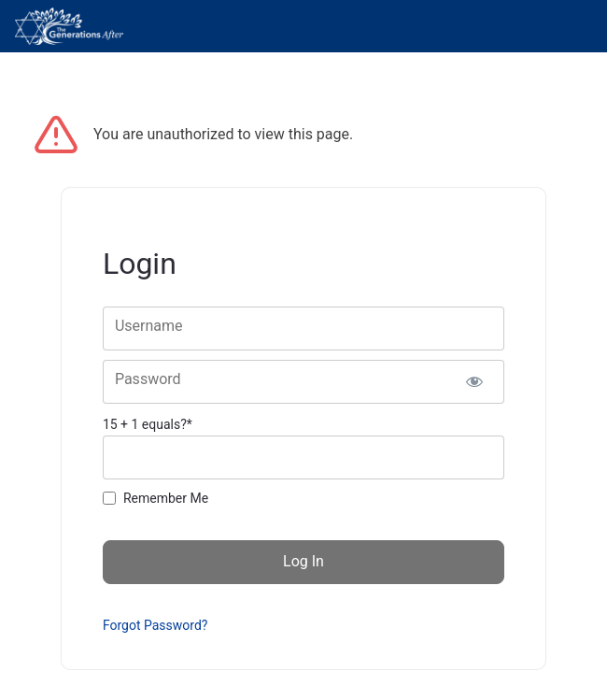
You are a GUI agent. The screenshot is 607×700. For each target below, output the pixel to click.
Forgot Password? (155, 625)
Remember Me (166, 498)
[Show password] (474, 382)
